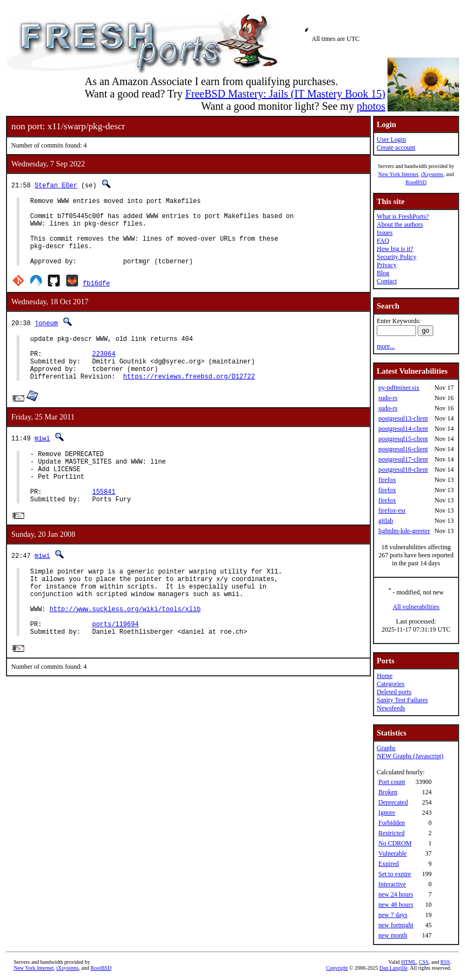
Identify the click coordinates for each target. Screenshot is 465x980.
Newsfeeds (391, 708)
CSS (424, 962)
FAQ (383, 241)
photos (371, 106)
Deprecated (393, 802)
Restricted (392, 833)
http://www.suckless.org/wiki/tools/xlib (125, 654)
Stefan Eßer (56, 185)
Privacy (387, 265)
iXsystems (432, 174)
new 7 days (393, 915)
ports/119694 (115, 673)
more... (386, 346)
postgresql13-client (403, 418)
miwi (42, 462)
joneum (46, 337)
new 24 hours (396, 894)
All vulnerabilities (416, 607)
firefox (387, 480)
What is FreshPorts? (403, 216)
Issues (385, 233)
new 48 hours (396, 905)
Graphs (386, 748)
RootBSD (416, 182)
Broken (388, 792)
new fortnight (396, 925)
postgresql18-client (403, 470)
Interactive (392, 884)
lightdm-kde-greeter (404, 531)
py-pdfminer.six (399, 388)
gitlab (386, 521)
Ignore (387, 813)
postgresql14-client (403, 429)
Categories (390, 684)
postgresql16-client (403, 449)
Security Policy (397, 257)
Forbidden (392, 823)
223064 (104, 373)
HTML (408, 962)
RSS (445, 962)
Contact (387, 281)
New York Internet (398, 174)
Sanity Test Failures (402, 700)
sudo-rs (388, 398)
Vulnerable (393, 853)
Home (385, 676)
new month (393, 935)
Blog (383, 273)
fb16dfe (96, 297)
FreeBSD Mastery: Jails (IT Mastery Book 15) (285, 94)
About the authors (400, 225)
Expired (389, 864)
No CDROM (395, 843)
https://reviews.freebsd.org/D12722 (189, 400)
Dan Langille (393, 968)
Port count (392, 782)
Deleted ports (394, 692)
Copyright (337, 968)
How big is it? (395, 249)
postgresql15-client (403, 439)
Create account (396, 148)
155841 (104, 525)
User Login (391, 139)
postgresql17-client (403, 459)
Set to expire (395, 874)
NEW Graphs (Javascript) (410, 756)
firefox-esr (392, 510)
